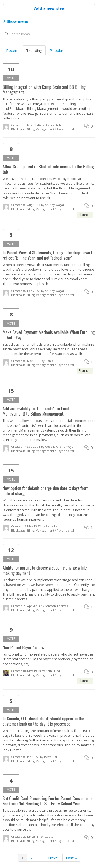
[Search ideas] (49, 34)
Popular (57, 50)
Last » (71, 858)
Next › (54, 858)
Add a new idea (49, 8)
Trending (34, 50)
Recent (12, 50)
